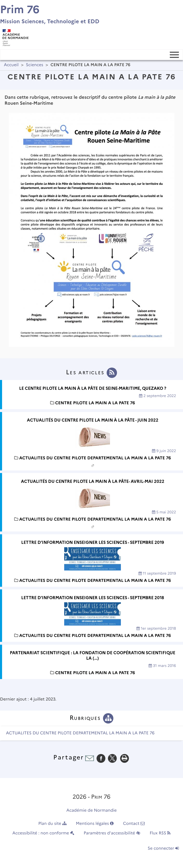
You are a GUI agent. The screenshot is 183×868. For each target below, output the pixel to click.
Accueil (11, 65)
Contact (134, 824)
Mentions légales (95, 824)
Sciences (35, 65)
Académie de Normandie (91, 810)
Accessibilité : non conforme (43, 833)
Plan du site (52, 824)
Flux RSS (160, 833)
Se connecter (163, 848)
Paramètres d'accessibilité (112, 833)
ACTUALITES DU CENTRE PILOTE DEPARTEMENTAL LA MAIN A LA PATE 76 (80, 733)
